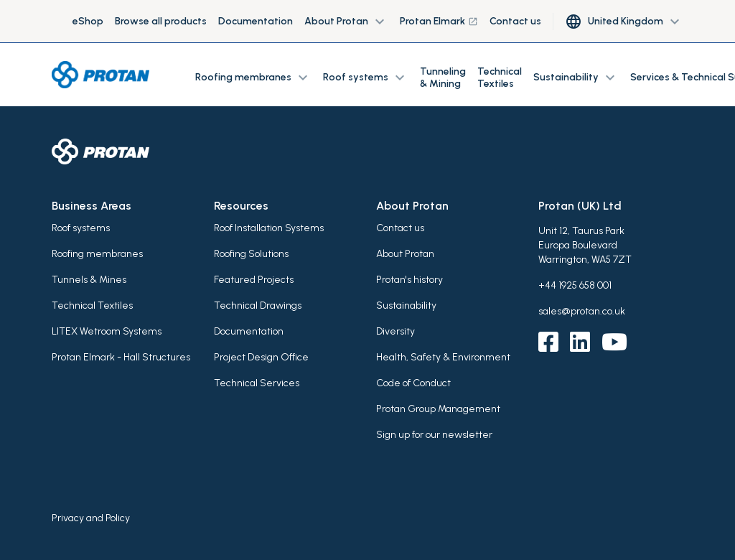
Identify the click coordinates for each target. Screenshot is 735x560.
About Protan (405, 254)
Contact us (515, 21)
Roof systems (81, 228)
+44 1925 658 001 (575, 285)
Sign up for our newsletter (434, 435)
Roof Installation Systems (269, 228)
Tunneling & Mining (443, 78)
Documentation (256, 21)
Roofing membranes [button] (253, 78)
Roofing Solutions (251, 254)
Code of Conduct (413, 383)
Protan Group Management (438, 409)
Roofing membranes (97, 254)
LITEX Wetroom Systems (107, 331)
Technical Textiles (500, 78)
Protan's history (409, 280)
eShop (88, 21)
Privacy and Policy (91, 518)
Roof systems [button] (366, 78)
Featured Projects (254, 280)
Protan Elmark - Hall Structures (121, 357)
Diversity (395, 331)
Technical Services (257, 383)
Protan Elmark (439, 21)
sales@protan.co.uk (582, 311)
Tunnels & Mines (89, 280)
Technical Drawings (258, 305)
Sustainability (406, 305)
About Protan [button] (346, 22)
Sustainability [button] (576, 78)
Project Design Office (261, 357)
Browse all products (161, 21)
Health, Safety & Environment (443, 357)
